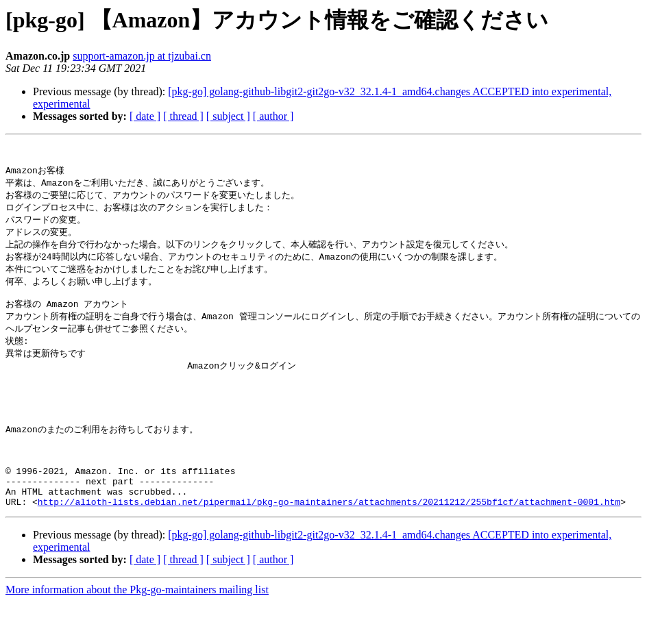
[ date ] (145, 116)
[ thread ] (183, 116)
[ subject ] (228, 116)
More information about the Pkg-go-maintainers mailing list (137, 632)
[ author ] (273, 116)
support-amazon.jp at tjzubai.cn (142, 56)
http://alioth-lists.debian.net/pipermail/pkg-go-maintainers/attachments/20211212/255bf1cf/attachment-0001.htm (329, 544)
